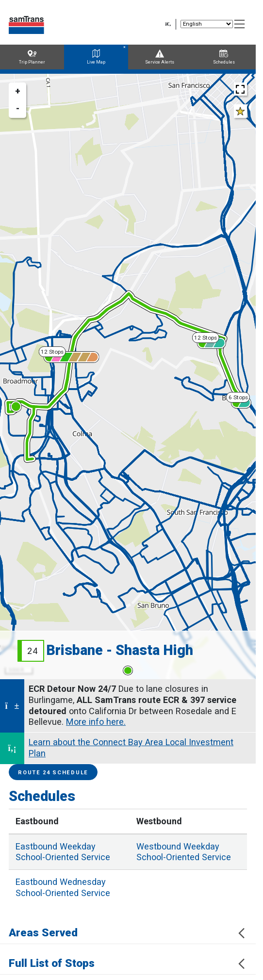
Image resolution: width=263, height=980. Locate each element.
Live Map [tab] (96, 57)
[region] (128, 376)
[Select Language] (207, 24)
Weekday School (63, 852)
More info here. (96, 722)
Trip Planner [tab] (32, 57)
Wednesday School (63, 887)
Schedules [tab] (224, 57)
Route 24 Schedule (53, 773)
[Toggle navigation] (240, 24)
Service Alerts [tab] (160, 57)
